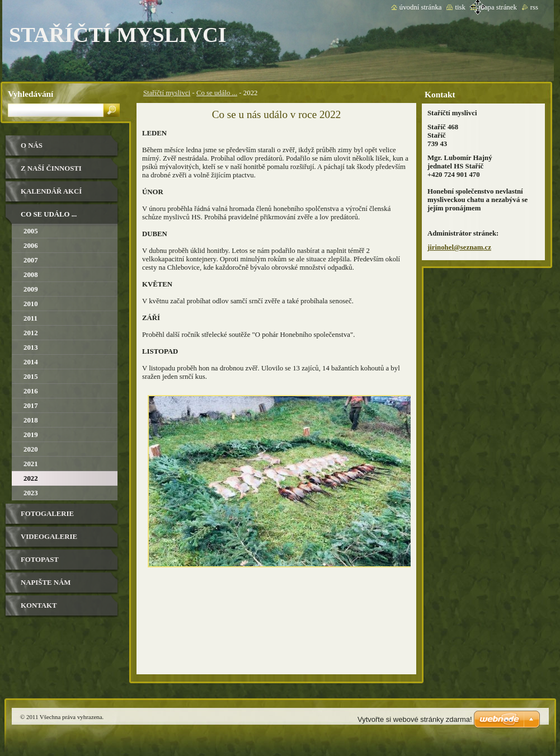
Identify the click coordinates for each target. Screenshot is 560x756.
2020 (31, 449)
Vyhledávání (30, 94)
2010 (31, 304)
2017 (31, 406)
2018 (31, 420)
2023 (31, 493)
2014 (31, 362)
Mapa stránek (498, 7)
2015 (31, 377)
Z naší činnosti (51, 168)
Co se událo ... (217, 93)
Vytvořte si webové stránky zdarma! (415, 719)
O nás (32, 145)
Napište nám (46, 583)
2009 (31, 289)
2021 (31, 464)
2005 (31, 231)
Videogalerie (49, 537)
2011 (30, 318)
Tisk (460, 7)
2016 (31, 391)
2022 (31, 478)
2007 (31, 260)
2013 (31, 348)
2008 (31, 275)
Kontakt (39, 605)
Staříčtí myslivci (167, 93)
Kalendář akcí (51, 191)
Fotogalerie (47, 514)
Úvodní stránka (421, 7)
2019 (31, 435)
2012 (31, 333)
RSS (534, 7)
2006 (31, 246)
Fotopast (40, 560)
